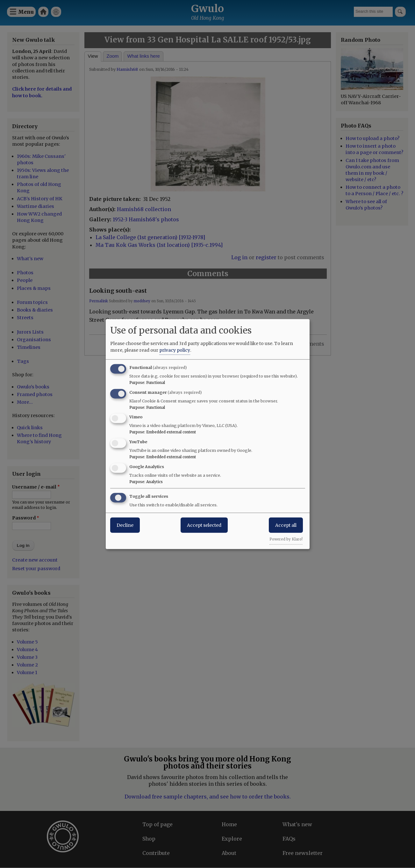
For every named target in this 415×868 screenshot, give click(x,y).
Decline (125, 525)
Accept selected (204, 525)
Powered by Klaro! (286, 539)
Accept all (286, 525)
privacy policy (175, 350)
